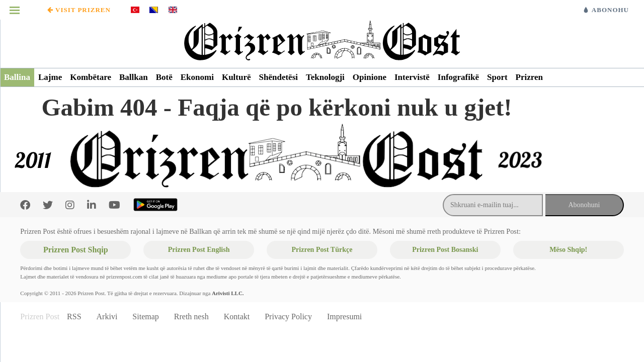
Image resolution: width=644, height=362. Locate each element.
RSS (74, 316)
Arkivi (107, 316)
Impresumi (344, 316)
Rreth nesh (191, 316)
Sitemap (145, 316)
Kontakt (237, 316)
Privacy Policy (288, 316)
